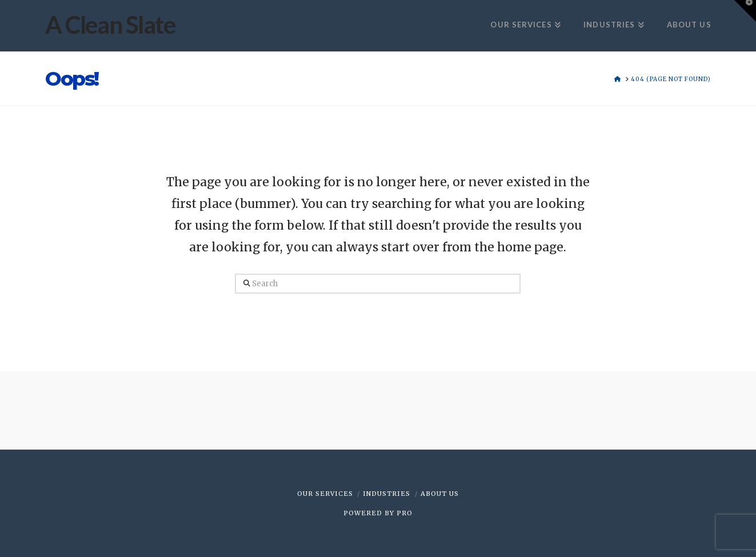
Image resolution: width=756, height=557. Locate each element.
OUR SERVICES (325, 494)
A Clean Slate (110, 25)
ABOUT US (440, 494)
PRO (405, 513)
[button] (745, 11)
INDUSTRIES (387, 494)
